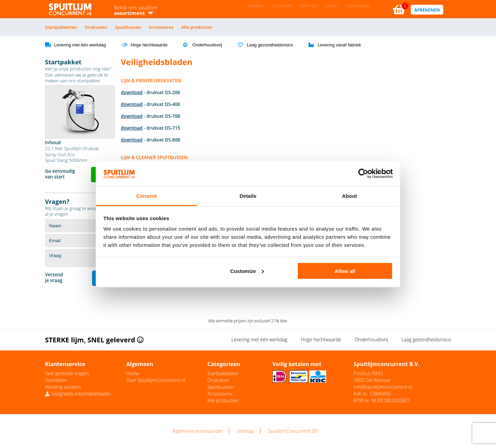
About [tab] (350, 196)
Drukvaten (96, 27)
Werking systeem (63, 387)
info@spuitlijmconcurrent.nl (383, 387)
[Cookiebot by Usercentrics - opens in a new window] (363, 174)
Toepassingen (358, 6)
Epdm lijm (309, 6)
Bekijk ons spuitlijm (136, 10)
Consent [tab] (147, 196)
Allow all (345, 271)
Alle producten (197, 27)
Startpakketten (61, 27)
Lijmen (332, 6)
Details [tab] (248, 196)
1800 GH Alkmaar (372, 380)
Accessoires (161, 27)
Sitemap (245, 431)
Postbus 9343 (368, 373)
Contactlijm (281, 6)
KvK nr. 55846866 (372, 394)
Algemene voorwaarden (198, 431)
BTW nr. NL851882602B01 (382, 400)
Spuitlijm (256, 6)
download (132, 92)
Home (133, 373)
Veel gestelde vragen (67, 373)
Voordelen (56, 380)
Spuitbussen (128, 27)
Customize (247, 271)
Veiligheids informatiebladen (78, 394)
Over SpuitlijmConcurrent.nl (156, 380)
